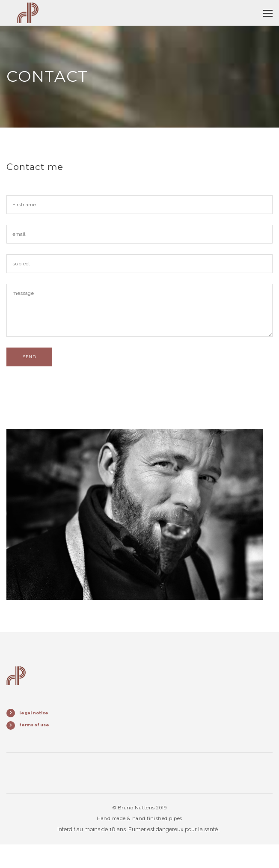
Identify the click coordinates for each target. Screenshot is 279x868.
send (29, 357)
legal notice (34, 713)
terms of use (34, 725)
